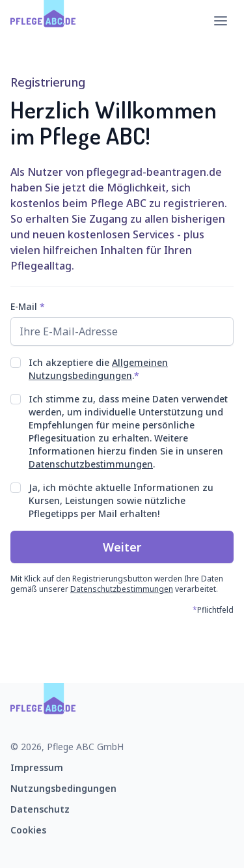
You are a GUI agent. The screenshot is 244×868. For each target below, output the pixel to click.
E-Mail (28, 306)
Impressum (37, 767)
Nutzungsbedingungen (63, 788)
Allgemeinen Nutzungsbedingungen (98, 369)
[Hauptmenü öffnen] (221, 21)
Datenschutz (40, 809)
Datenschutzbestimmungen (91, 464)
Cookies (28, 830)
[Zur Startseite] (43, 21)
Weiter (122, 547)
